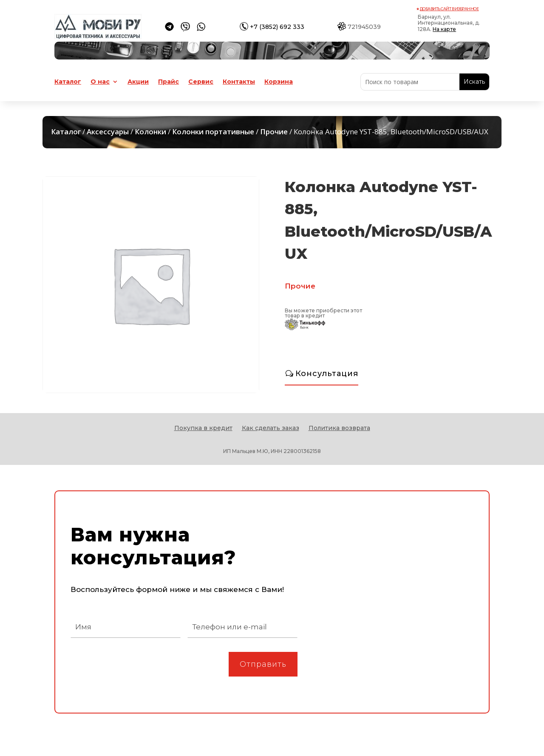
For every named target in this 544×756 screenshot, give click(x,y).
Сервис (201, 82)
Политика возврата (339, 428)
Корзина (279, 82)
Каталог (68, 82)
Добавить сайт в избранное (449, 9)
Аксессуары (108, 132)
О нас (100, 82)
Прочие (274, 132)
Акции (138, 82)
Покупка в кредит (203, 428)
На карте (444, 29)
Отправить (263, 664)
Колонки (150, 132)
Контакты (239, 82)
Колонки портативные (213, 132)
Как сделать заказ (271, 428)
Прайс (169, 82)
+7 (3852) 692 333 (277, 27)
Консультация (327, 374)
